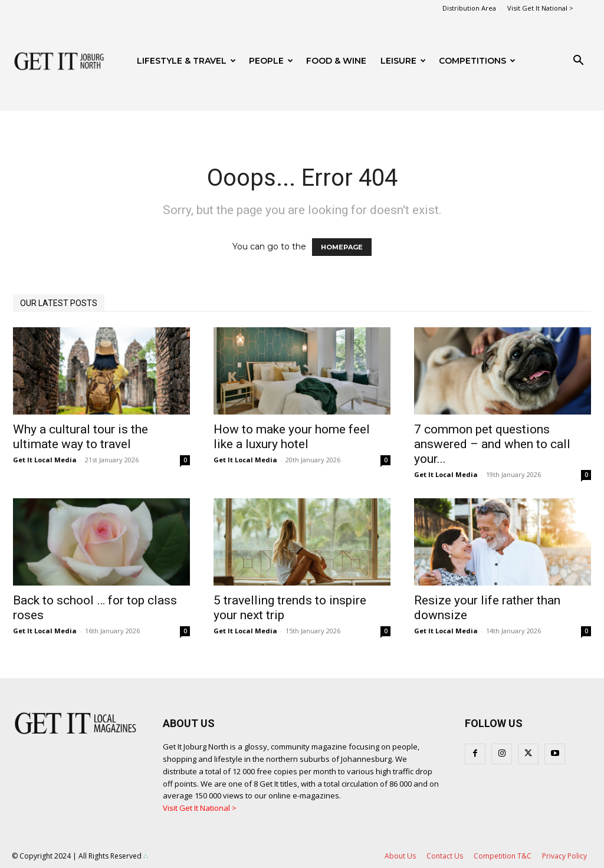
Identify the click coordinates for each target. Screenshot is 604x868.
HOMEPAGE (342, 247)
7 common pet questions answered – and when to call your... (492, 444)
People (271, 61)
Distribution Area (469, 8)
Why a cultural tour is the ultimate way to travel (81, 437)
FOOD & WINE (336, 61)
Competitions (477, 61)
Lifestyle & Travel (186, 61)
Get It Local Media (45, 460)
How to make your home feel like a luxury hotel (292, 437)
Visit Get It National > (540, 8)
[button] (578, 62)
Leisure (403, 61)
